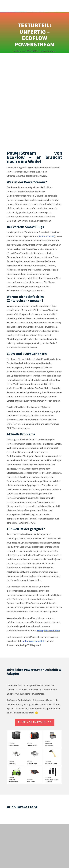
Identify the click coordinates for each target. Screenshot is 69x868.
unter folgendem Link (33, 641)
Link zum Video (47, 236)
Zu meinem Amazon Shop (34, 722)
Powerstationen (48, 51)
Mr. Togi (21, 51)
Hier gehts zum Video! (49, 630)
